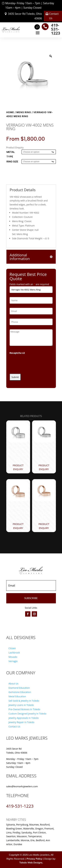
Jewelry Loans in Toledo (21, 705)
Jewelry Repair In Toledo (22, 722)
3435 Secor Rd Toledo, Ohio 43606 (25, 16)
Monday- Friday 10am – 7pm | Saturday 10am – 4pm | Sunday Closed (30, 5)
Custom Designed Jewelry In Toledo (28, 714)
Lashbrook (14, 653)
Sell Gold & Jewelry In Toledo (24, 701)
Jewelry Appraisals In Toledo (24, 718)
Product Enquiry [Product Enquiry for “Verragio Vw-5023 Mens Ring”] (44, 467)
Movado (13, 657)
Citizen (12, 648)
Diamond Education (19, 688)
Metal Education (17, 696)
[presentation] (35, 363)
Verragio (13, 661)
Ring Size (12, 162)
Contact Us (54, 16)
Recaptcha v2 (17, 353)
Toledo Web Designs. (31, 863)
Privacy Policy (34, 859)
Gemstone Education (20, 692)
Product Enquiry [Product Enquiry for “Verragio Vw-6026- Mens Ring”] (44, 526)
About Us (14, 684)
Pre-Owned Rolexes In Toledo (24, 709)
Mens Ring (24, 112)
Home (10, 112)
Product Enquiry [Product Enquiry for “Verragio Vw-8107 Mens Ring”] (18, 467)
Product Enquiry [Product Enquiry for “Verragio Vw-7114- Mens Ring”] (18, 526)
